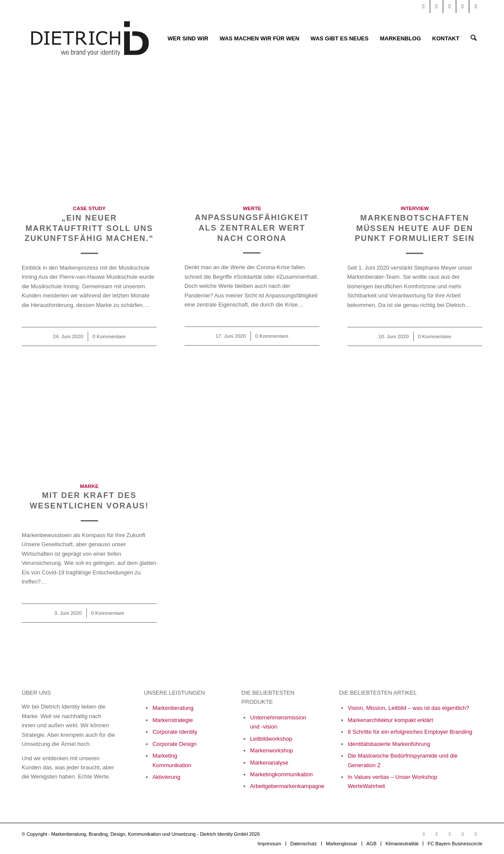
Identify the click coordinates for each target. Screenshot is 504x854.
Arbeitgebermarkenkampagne (287, 786)
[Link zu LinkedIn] (436, 7)
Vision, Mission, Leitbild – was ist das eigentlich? (408, 708)
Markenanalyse (269, 763)
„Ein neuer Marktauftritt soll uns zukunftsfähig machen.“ (89, 228)
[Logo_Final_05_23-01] (90, 39)
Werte (252, 208)
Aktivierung (166, 777)
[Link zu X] (476, 7)
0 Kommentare (109, 336)
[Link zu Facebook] (450, 7)
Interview (415, 208)
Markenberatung (173, 708)
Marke (89, 486)
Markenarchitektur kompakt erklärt (390, 720)
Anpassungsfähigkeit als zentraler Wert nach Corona (252, 228)
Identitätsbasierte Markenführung (389, 744)
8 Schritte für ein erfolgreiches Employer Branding (410, 732)
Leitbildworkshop (271, 739)
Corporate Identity (175, 732)
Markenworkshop (272, 750)
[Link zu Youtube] (423, 7)
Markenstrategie (173, 720)
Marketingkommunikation (282, 774)
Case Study (89, 208)
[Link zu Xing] (463, 7)
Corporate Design (175, 744)
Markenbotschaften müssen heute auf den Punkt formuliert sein (415, 228)
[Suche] (474, 39)
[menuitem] (188, 39)
